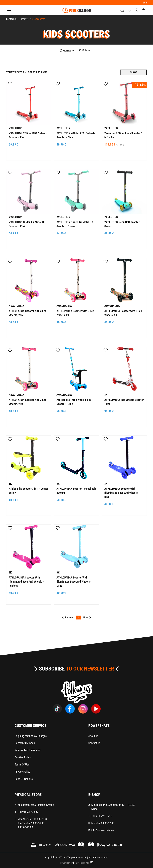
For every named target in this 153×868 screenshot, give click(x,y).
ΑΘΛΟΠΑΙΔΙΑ (16, 305)
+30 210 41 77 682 (28, 812)
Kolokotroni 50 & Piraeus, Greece (36, 804)
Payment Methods (25, 743)
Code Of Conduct (24, 779)
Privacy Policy (22, 771)
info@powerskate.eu (102, 830)
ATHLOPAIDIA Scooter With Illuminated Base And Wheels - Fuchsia (26, 581)
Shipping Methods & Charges (31, 735)
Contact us (94, 743)
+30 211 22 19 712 (102, 816)
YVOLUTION (16, 128)
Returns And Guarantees (28, 750)
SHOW (133, 72)
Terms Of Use (22, 764)
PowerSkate (12, 19)
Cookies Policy (23, 757)
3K (106, 394)
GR (145, 2)
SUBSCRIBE (52, 668)
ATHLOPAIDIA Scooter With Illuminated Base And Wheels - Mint (74, 581)
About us (93, 735)
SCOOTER (25, 19)
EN (148, 2)
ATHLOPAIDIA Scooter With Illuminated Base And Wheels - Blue (122, 492)
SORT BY (85, 50)
